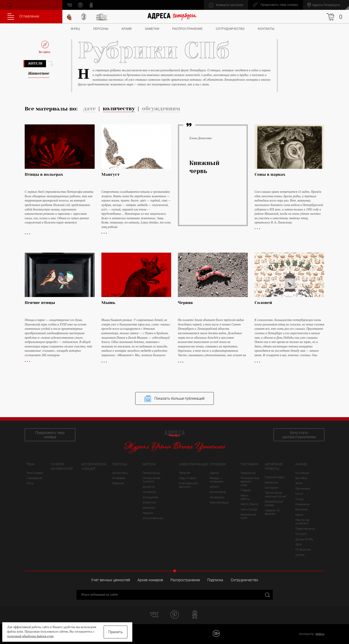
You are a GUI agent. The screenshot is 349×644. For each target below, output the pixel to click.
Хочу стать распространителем (299, 435)
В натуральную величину (188, 485)
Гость (30, 483)
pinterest (80, 5)
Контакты (266, 29)
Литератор (149, 492)
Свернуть (175, 571)
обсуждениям (161, 108)
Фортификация (219, 503)
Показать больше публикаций (174, 399)
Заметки (152, 29)
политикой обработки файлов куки (30, 636)
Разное (301, 464)
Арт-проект (272, 488)
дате (89, 108)
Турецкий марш (275, 477)
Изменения (303, 504)
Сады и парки (188, 478)
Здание (214, 473)
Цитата (300, 555)
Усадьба (246, 490)
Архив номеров (150, 580)
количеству (119, 108)
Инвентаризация (193, 464)
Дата (298, 544)
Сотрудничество (230, 29)
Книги (299, 494)
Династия (149, 487)
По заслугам (303, 550)
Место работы (245, 497)
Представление (305, 529)
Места (299, 515)
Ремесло (148, 513)
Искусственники (153, 518)
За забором (217, 497)
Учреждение (34, 478)
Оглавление (23, 17)
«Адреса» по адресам (272, 512)
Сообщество (151, 497)
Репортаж (302, 510)
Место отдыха (249, 504)
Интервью (119, 478)
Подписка (215, 580)
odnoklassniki (91, 5)
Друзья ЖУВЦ (304, 539)
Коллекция (302, 473)
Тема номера (35, 473)
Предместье (248, 473)
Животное (149, 503)
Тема (31, 464)
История (301, 534)
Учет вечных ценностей (111, 580)
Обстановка (303, 489)
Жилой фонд (218, 492)
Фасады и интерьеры (217, 480)
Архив (127, 29)
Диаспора (149, 508)
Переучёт (185, 473)
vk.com (70, 5)
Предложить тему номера (50, 435)
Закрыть (267, 595)
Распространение (187, 29)
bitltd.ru (320, 634)
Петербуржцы (151, 473)
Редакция (118, 483)
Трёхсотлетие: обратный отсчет (275, 495)
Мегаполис (272, 483)
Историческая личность (152, 480)
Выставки (301, 478)
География (249, 464)
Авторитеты (120, 473)
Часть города (249, 510)
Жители (35, 63)
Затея (299, 483)
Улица (299, 499)
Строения (218, 464)
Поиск (9, 5)
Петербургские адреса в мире (250, 482)
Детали (214, 487)
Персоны (101, 29)
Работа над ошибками (302, 522)
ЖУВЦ (75, 29)
